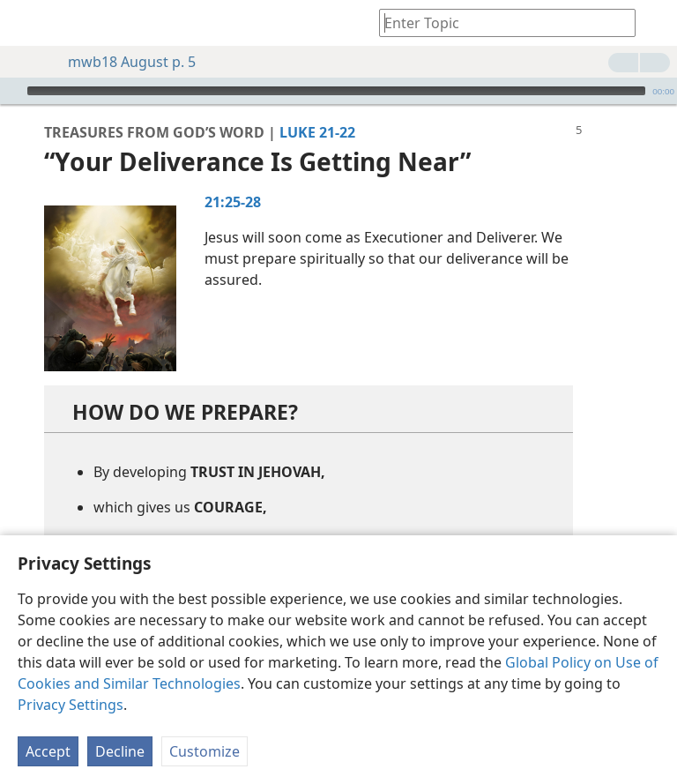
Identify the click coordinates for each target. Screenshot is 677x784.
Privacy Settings (71, 705)
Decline (120, 751)
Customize (205, 751)
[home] (26, 23)
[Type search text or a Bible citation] (499, 22)
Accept (48, 751)
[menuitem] (26, 23)
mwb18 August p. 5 (123, 62)
